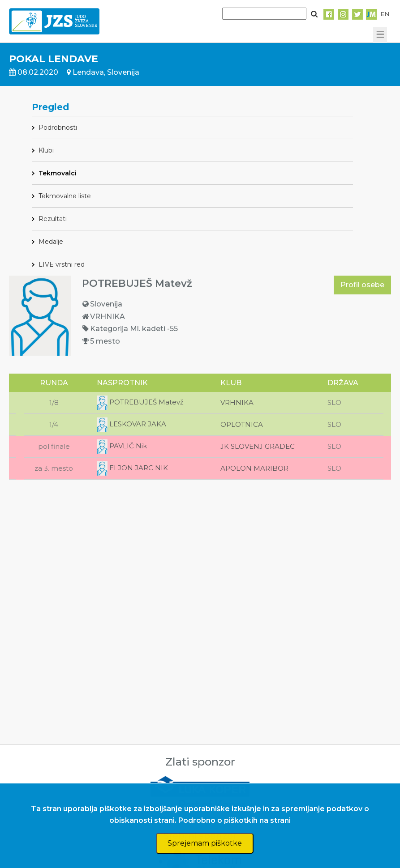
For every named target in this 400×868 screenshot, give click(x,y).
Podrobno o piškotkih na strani (234, 820)
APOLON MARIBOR (254, 468)
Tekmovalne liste (65, 196)
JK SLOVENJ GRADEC (258, 446)
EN (385, 14)
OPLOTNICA (242, 424)
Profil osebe (362, 285)
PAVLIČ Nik (122, 446)
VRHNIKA (237, 402)
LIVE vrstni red (62, 264)
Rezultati (53, 219)
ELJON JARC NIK (132, 468)
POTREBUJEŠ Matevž (140, 402)
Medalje (51, 242)
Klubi (46, 150)
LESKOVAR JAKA (131, 424)
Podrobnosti (58, 128)
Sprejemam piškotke (205, 843)
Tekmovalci (58, 173)
